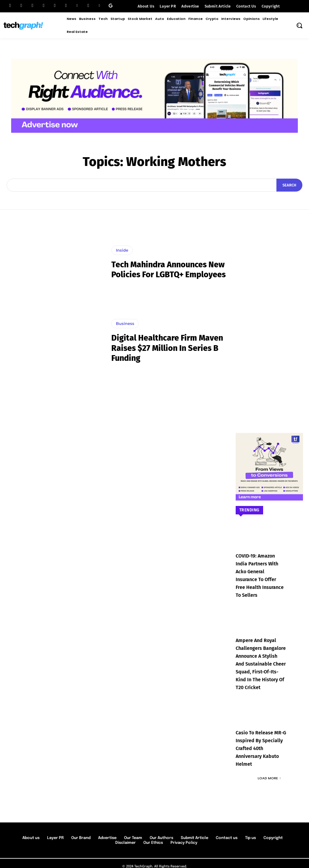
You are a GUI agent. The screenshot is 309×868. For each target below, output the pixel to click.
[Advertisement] (269, 318)
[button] (299, 25)
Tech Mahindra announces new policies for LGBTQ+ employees (161, 269)
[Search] (289, 185)
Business (125, 323)
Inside (122, 245)
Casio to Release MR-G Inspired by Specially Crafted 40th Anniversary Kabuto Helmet (259, 736)
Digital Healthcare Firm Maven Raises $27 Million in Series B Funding (169, 348)
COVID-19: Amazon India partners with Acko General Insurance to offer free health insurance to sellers (260, 571)
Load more (269, 765)
